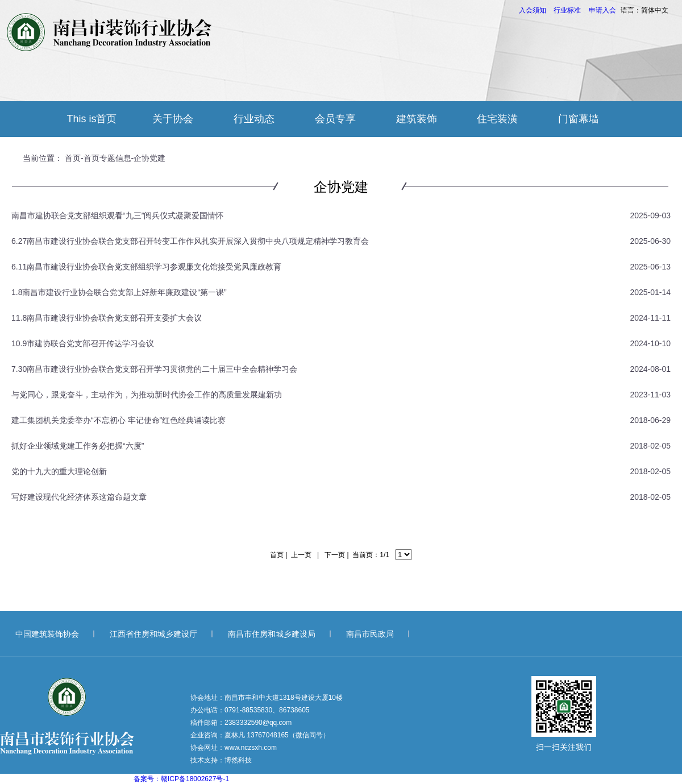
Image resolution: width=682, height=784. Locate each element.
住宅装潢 (497, 119)
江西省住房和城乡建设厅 (153, 634)
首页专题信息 (107, 158)
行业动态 (254, 119)
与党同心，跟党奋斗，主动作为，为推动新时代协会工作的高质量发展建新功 (147, 395)
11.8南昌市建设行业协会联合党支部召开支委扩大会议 (107, 318)
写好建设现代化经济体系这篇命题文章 (79, 497)
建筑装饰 (417, 119)
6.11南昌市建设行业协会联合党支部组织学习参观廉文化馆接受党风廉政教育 (146, 267)
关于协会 (173, 119)
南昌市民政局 (370, 634)
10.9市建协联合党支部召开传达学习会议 (83, 343)
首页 (73, 158)
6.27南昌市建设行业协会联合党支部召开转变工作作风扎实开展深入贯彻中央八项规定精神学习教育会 (190, 241)
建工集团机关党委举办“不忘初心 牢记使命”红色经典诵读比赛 (118, 420)
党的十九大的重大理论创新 (59, 471)
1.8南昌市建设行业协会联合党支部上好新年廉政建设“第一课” (119, 292)
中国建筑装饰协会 (47, 634)
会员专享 (335, 119)
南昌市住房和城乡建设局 (272, 634)
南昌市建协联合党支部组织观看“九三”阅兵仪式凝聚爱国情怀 (117, 215)
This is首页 (92, 119)
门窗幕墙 (579, 119)
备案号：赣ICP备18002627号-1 (181, 779)
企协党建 (149, 158)
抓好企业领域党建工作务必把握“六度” (78, 446)
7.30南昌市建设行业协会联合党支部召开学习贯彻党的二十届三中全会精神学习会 (154, 369)
